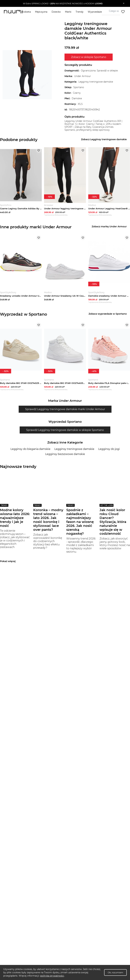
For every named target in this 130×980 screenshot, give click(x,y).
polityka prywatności (52, 976)
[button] (63, 3)
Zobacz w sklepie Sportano (89, 57)
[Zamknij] (124, 3)
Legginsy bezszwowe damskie (65, 457)
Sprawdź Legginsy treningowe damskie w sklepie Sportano (65, 433)
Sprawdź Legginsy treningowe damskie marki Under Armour (65, 412)
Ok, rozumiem (115, 972)
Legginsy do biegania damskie (30, 452)
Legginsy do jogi (109, 452)
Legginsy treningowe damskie (74, 452)
